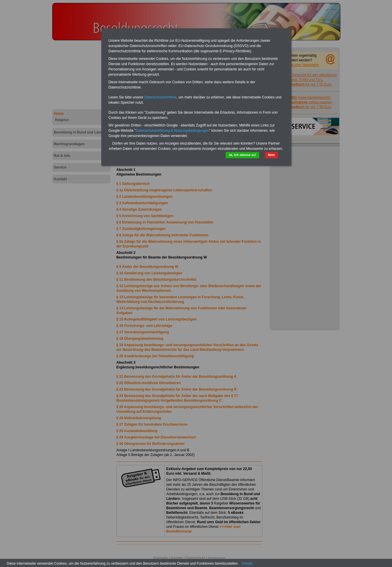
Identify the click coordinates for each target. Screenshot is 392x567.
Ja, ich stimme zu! (242, 155)
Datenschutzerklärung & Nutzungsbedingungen (173, 131)
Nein (271, 155)
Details (247, 563)
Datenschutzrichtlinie (160, 97)
